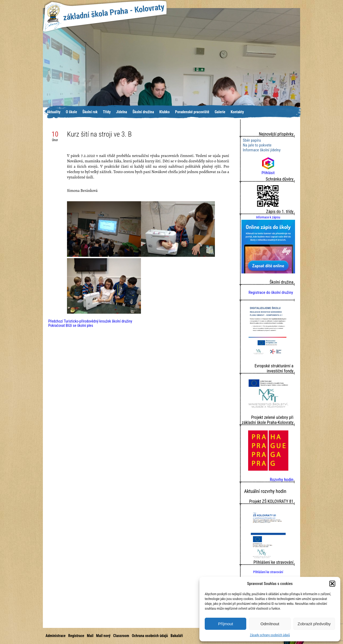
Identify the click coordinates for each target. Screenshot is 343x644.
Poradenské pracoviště (192, 112)
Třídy (107, 112)
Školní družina (143, 112)
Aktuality (54, 112)
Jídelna (122, 112)
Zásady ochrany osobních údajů (270, 635)
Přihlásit (268, 170)
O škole (71, 112)
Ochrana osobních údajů (150, 636)
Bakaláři (177, 636)
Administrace (55, 636)
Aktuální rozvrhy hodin (265, 491)
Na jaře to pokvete (257, 145)
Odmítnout (270, 624)
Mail (90, 636)
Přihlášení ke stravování (268, 572)
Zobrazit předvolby (314, 624)
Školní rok (90, 112)
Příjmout (226, 624)
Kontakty (237, 112)
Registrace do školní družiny (271, 292)
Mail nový (103, 636)
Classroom (121, 636)
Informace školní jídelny (262, 150)
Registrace (76, 636)
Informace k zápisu (268, 217)
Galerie (220, 112)
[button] (332, 584)
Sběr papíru (252, 140)
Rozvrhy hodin (282, 480)
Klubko (165, 112)
